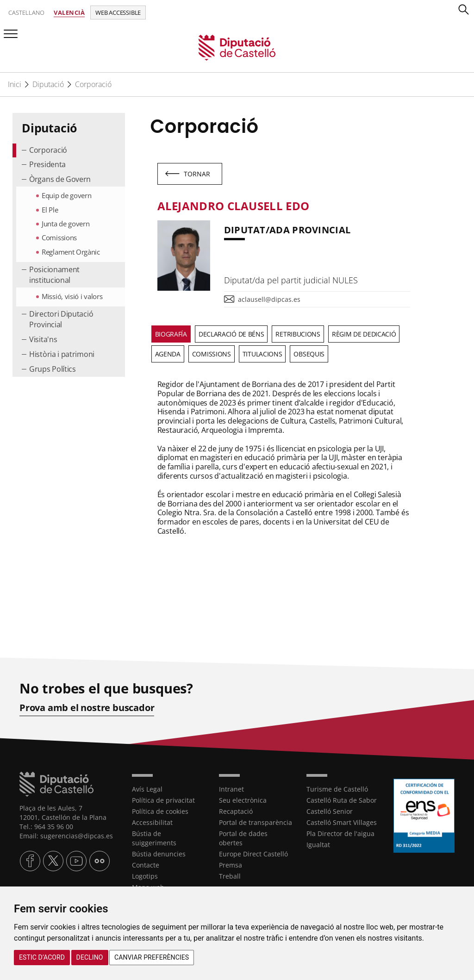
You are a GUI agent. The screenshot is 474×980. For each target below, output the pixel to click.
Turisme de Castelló (337, 789)
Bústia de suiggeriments (154, 838)
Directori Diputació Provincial (61, 319)
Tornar (197, 174)
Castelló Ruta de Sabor (342, 800)
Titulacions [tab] (262, 354)
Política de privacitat (163, 800)
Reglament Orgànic (71, 252)
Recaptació (236, 811)
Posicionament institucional (54, 275)
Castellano (26, 12)
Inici (15, 84)
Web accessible (118, 12)
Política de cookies (160, 811)
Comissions (59, 237)
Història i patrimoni (62, 354)
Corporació (93, 84)
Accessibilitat (152, 822)
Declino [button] (90, 957)
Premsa (231, 865)
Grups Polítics (53, 369)
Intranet (231, 789)
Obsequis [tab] (309, 354)
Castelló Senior (330, 811)
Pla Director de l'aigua (340, 833)
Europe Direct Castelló (253, 854)
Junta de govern (66, 224)
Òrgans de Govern (60, 179)
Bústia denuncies (159, 854)
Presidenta (47, 164)
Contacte (146, 865)
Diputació (48, 84)
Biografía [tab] (171, 334)
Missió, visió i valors (72, 296)
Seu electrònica (243, 800)
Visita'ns (43, 339)
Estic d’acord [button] (42, 957)
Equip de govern (67, 195)
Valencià (69, 12)
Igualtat (318, 845)
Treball (230, 876)
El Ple (50, 210)
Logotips (145, 876)
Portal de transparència (256, 822)
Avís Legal (147, 789)
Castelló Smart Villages (342, 822)
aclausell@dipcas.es (269, 299)
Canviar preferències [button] (152, 957)
